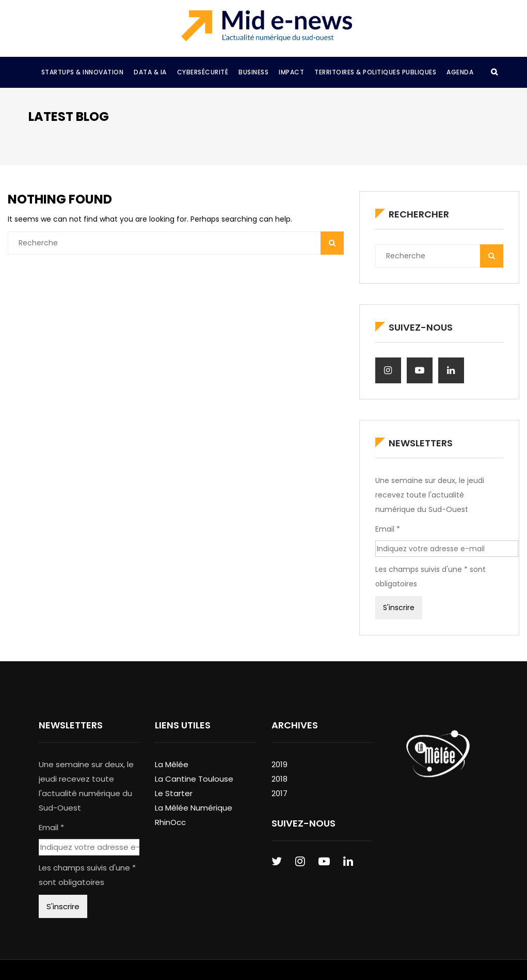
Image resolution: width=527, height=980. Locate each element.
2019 (280, 764)
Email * (388, 529)
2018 (280, 779)
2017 (280, 793)
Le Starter (174, 793)
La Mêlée (172, 764)
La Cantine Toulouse (194, 779)
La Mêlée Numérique (194, 808)
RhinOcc (170, 822)
